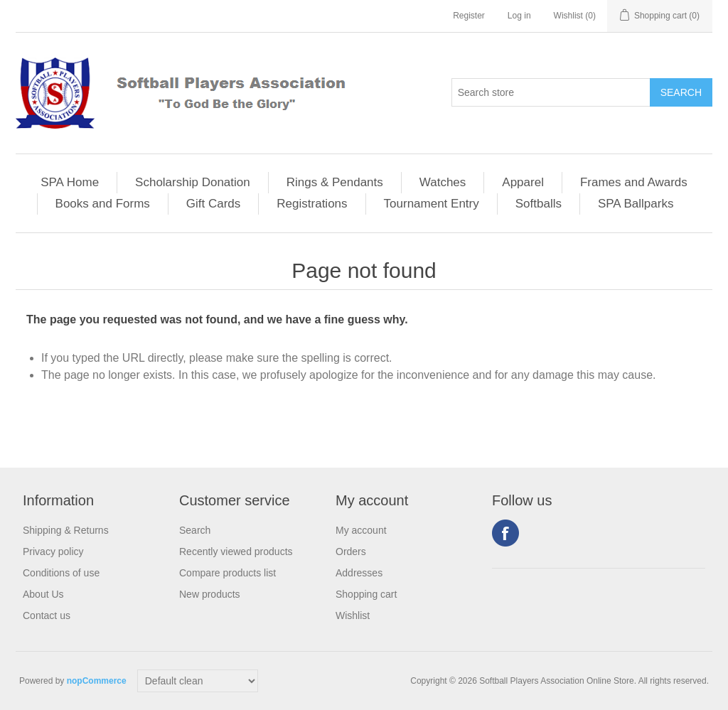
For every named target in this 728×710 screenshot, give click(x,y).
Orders (351, 552)
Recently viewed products (236, 552)
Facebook (505, 533)
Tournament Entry (432, 204)
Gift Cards (214, 204)
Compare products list (227, 573)
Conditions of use (61, 573)
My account (361, 530)
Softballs (539, 204)
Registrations (312, 204)
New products (210, 594)
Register (469, 16)
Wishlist (353, 615)
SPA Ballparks (636, 204)
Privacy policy (53, 552)
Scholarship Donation (193, 182)
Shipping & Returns (66, 530)
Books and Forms (103, 204)
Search (195, 530)
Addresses (359, 573)
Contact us (47, 615)
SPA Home (70, 182)
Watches (443, 182)
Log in (519, 16)
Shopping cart (366, 594)
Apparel (523, 182)
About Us (43, 594)
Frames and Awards (634, 182)
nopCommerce (97, 681)
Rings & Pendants (335, 182)
